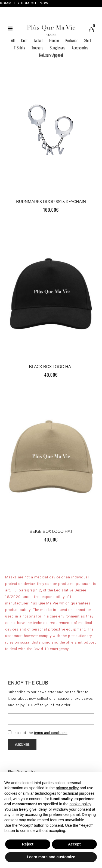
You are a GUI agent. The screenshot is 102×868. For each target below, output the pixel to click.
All (13, 40)
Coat (24, 40)
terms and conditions (51, 733)
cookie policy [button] (80, 804)
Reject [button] (28, 844)
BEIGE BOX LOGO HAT (51, 531)
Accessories (80, 47)
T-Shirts (19, 47)
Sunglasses (58, 47)
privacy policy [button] (67, 788)
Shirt (88, 40)
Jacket (38, 40)
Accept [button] (74, 844)
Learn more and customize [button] (51, 857)
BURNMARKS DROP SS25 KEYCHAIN (51, 202)
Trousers (37, 47)
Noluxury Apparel (51, 55)
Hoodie (54, 40)
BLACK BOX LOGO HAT (51, 367)
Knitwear (71, 40)
